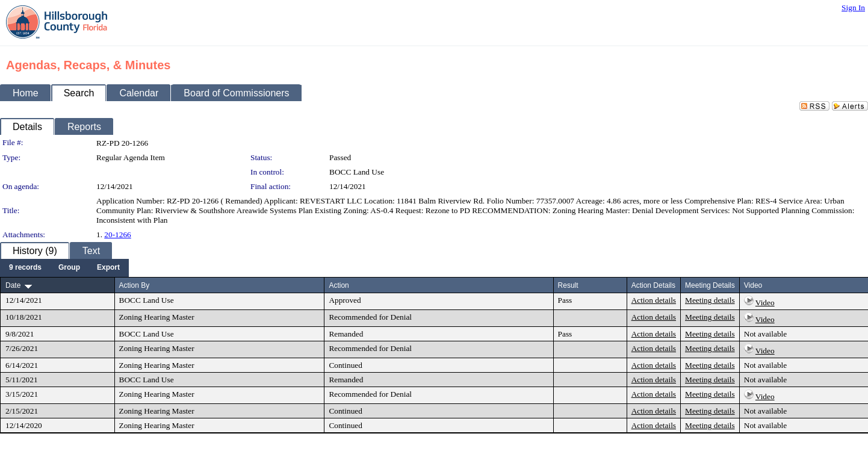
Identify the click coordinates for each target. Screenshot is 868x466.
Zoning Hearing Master (157, 317)
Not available (765, 334)
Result (568, 285)
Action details (654, 300)
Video (765, 303)
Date (13, 285)
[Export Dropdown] (108, 268)
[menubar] (64, 268)
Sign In (853, 8)
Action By (135, 285)
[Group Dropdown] (69, 268)
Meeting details (710, 300)
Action (339, 285)
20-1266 (117, 235)
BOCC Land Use (357, 172)
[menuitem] (25, 268)
